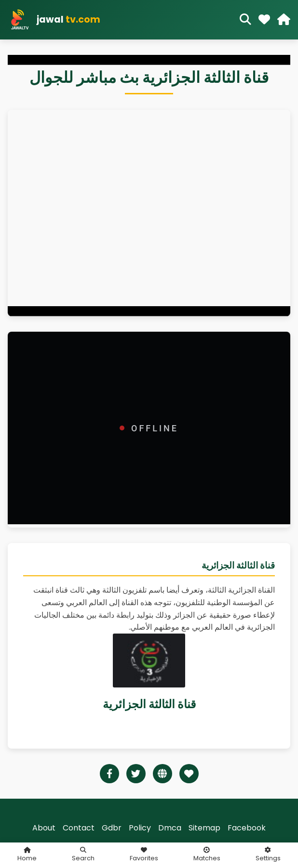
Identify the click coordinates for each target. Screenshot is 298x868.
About (44, 828)
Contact (79, 828)
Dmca (170, 828)
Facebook (247, 828)
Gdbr (112, 828)
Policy (140, 828)
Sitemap (204, 828)
